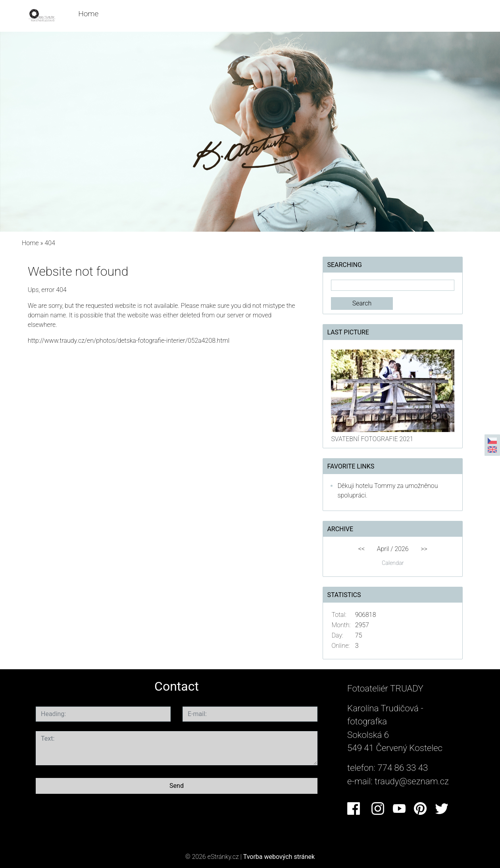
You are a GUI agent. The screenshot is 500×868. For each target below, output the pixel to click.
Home (88, 14)
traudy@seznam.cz (412, 781)
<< (362, 549)
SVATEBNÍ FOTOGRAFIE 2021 (372, 439)
